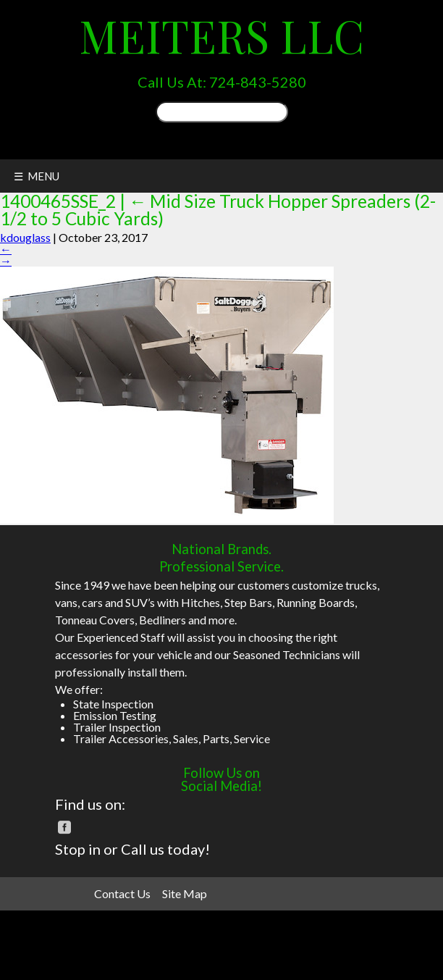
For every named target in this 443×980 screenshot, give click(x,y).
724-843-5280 (258, 82)
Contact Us (122, 893)
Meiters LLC (221, 35)
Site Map (185, 893)
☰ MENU (37, 176)
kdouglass (25, 237)
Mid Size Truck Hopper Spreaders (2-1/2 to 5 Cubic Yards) (218, 210)
